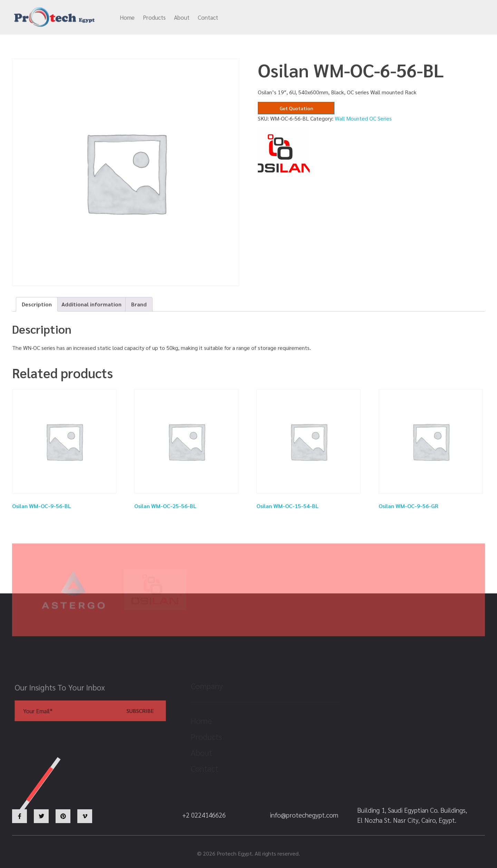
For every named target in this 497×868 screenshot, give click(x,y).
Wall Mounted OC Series (363, 118)
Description (37, 304)
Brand (139, 304)
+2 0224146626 (387, 18)
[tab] (37, 304)
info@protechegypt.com (312, 18)
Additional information (91, 304)
